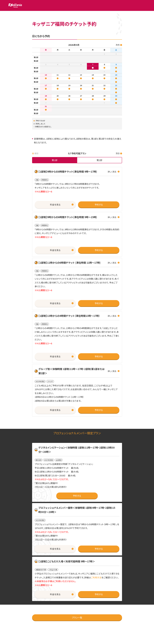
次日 (118, 153)
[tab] (55, 160)
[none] (55, 160)
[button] (55, 205)
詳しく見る (112, 172)
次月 (118, 45)
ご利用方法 (96, 577)
